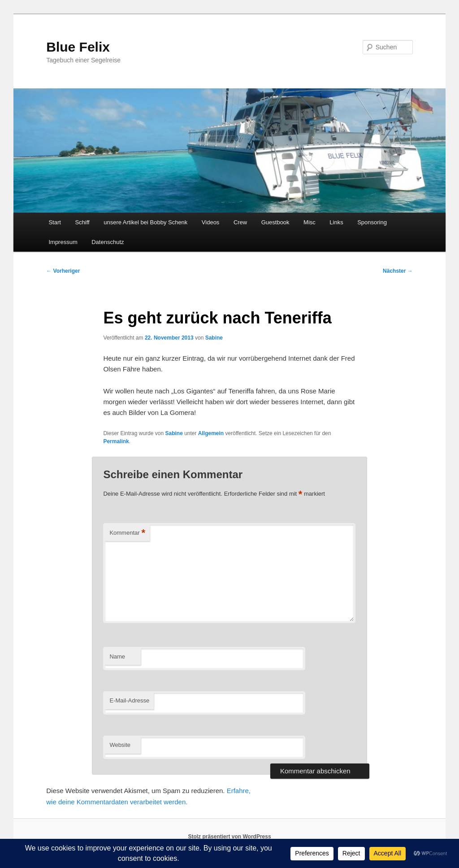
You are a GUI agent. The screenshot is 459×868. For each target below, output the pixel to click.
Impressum (63, 242)
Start (54, 222)
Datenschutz (108, 242)
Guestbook (275, 222)
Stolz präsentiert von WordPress (229, 837)
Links (336, 222)
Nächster (398, 271)
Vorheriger (63, 271)
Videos (211, 222)
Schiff (82, 222)
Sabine (214, 338)
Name (117, 656)
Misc (310, 222)
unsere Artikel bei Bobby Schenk (145, 222)
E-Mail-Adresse (129, 700)
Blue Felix (78, 47)
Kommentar (127, 533)
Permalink (116, 441)
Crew (240, 222)
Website (120, 745)
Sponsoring (372, 222)
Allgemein (211, 433)
